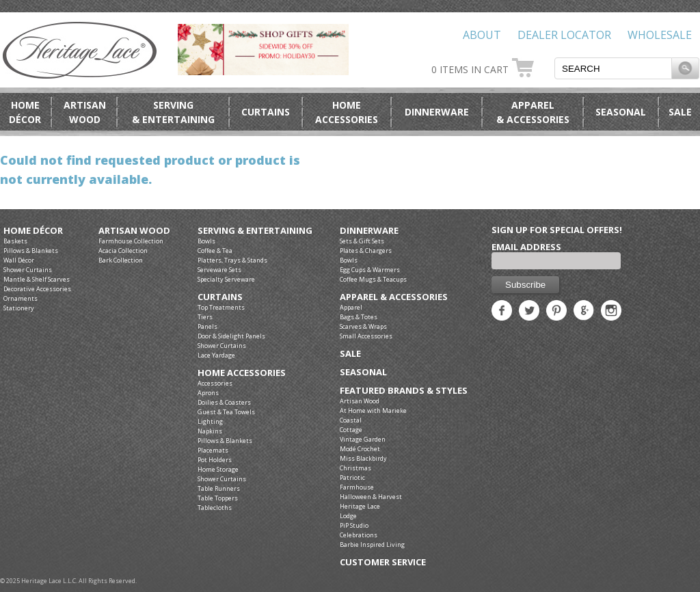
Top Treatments (221, 307)
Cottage (351, 430)
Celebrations (359, 535)
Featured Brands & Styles (404, 391)
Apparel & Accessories (394, 297)
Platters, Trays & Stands (232, 260)
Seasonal (621, 112)
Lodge (348, 516)
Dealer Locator (564, 35)
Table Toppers (218, 498)
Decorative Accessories (37, 289)
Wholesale (660, 35)
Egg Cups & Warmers (370, 270)
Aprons (208, 393)
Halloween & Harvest (371, 497)
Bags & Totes (359, 317)
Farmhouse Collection (131, 241)
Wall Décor (19, 260)
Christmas (355, 468)
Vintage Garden (363, 439)
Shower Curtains (28, 270)
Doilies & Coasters (224, 402)
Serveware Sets (219, 270)
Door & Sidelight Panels (231, 336)
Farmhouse (357, 487)
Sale (680, 112)
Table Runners (219, 488)
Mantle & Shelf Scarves (37, 279)
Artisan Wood (134, 231)
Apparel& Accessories (533, 112)
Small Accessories (366, 336)
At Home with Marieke (373, 411)
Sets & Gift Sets (362, 241)
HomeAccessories (347, 112)
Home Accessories (242, 373)
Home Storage (218, 469)
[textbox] (613, 68)
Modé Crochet (360, 449)
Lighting (210, 421)
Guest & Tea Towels (226, 412)
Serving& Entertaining (173, 112)
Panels (207, 326)
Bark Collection (121, 260)
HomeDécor (25, 112)
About (482, 35)
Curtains (266, 112)
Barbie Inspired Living (372, 544)
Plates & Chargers (366, 251)
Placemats (213, 450)
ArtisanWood (85, 112)
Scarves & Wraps (363, 326)
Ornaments (21, 298)
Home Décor (33, 231)
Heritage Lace (360, 506)
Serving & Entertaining (255, 231)
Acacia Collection (123, 251)
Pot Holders (215, 460)
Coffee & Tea (215, 251)
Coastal (351, 420)
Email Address (526, 247)
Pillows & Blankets (31, 251)
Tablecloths (215, 508)
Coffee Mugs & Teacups (373, 279)
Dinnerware (437, 112)
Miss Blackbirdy (363, 458)
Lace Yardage (216, 355)
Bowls (206, 241)
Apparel (351, 307)
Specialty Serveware (226, 279)
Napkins (210, 431)
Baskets (15, 241)
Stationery (19, 308)
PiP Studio (354, 525)
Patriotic (352, 477)
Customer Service (383, 562)
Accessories (215, 383)
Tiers (205, 317)
